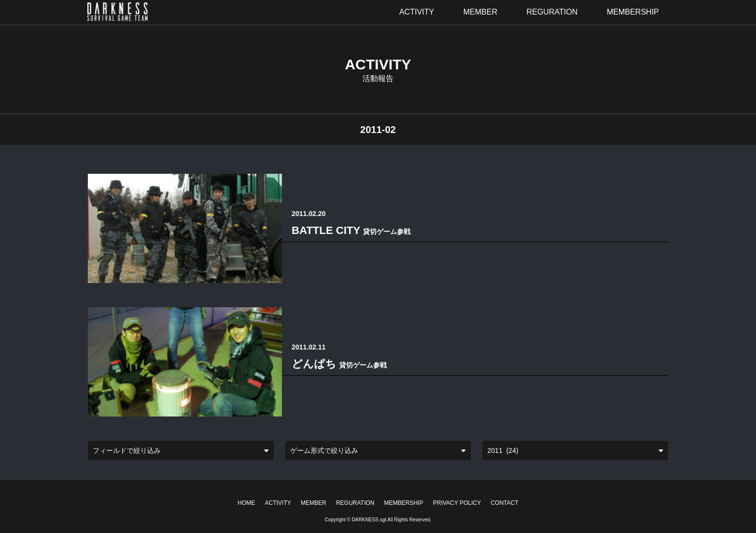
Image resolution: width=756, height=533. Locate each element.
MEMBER (314, 503)
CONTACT (504, 503)
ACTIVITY (278, 503)
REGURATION (355, 503)
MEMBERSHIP (404, 503)
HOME (247, 503)
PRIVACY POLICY (457, 503)
